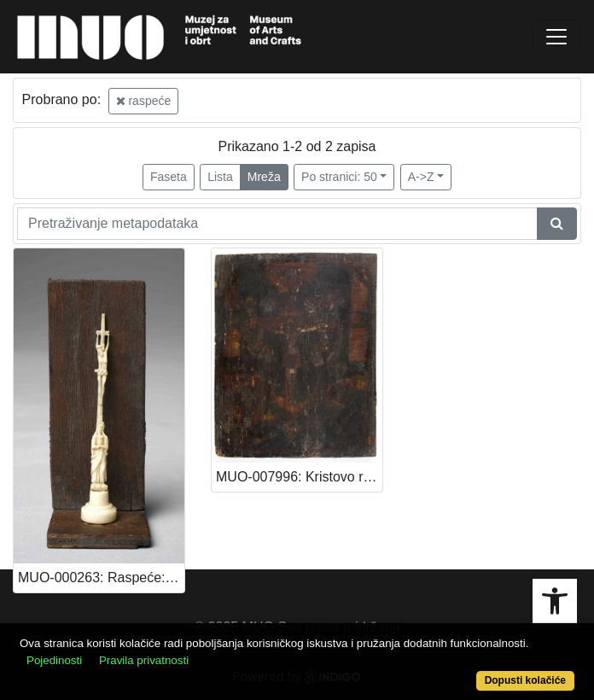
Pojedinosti (54, 660)
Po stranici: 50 (339, 177)
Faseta (169, 177)
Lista (220, 177)
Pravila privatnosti (144, 660)
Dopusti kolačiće (525, 680)
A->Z (421, 177)
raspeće (144, 101)
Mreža (264, 177)
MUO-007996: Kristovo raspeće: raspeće (299, 477)
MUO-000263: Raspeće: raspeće (101, 577)
